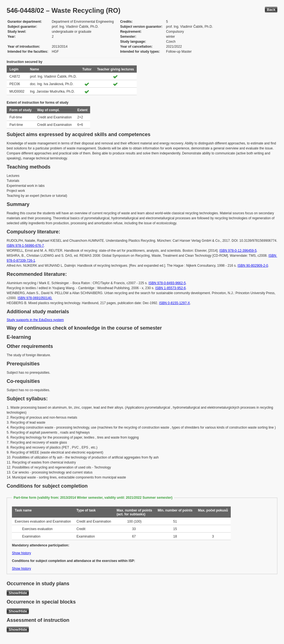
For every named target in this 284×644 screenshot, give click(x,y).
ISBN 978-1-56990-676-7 (25, 246)
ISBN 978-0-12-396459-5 (238, 251)
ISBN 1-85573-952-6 (171, 288)
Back (271, 10)
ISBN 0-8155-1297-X (174, 303)
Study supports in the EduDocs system (35, 320)
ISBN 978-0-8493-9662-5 (167, 283)
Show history (21, 553)
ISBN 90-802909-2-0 (253, 266)
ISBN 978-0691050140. (35, 298)
